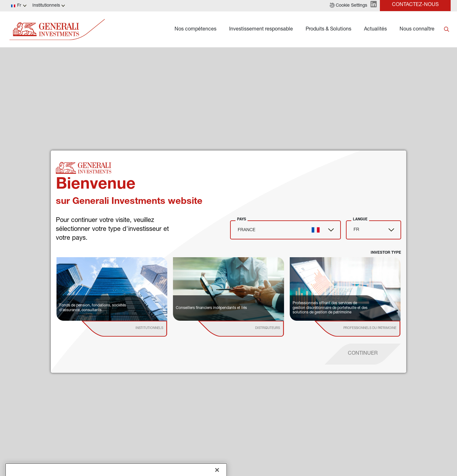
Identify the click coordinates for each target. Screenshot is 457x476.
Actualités (375, 30)
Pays (242, 219)
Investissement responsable (261, 30)
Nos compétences (195, 30)
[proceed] (363, 354)
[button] (348, 6)
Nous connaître (417, 30)
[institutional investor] (134, 329)
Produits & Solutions (328, 30)
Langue (360, 219)
